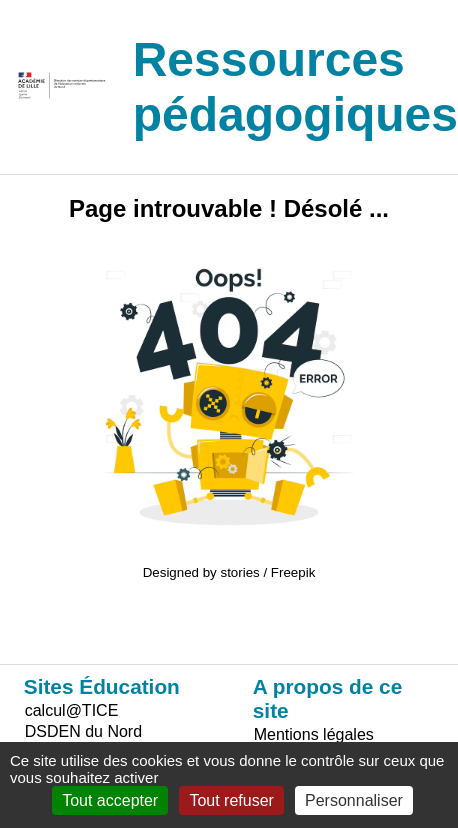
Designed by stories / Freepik (229, 572)
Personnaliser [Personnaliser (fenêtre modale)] (354, 800)
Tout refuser (231, 800)
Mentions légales (314, 734)
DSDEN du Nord (83, 731)
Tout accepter (110, 800)
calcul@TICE (72, 710)
